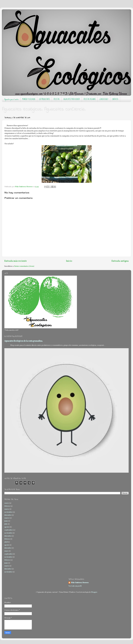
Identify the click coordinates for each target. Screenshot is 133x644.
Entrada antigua (120, 261)
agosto (7, 527)
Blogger (94, 592)
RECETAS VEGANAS (90, 99)
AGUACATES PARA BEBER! (72, 99)
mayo (6, 551)
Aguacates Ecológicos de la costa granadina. (24, 341)
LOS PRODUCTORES (44, 99)
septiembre (9, 530)
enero (7, 503)
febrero (7, 506)
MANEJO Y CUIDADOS (29, 99)
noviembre (8, 512)
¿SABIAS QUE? (104, 99)
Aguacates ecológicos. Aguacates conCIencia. (44, 109)
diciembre (8, 515)
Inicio (69, 261)
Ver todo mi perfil (75, 586)
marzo (7, 509)
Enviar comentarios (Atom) (24, 266)
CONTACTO (115, 99)
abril (6, 542)
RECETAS (57, 99)
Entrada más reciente (16, 261)
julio (6, 524)
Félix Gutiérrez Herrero (80, 583)
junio (6, 521)
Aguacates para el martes (11, 99)
